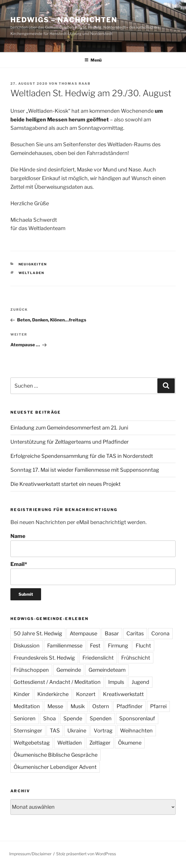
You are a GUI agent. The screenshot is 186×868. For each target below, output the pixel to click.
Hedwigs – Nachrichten (64, 20)
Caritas (135, 633)
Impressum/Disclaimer (30, 854)
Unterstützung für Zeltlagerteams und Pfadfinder (70, 442)
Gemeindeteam (107, 670)
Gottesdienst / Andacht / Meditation (57, 682)
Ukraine (77, 731)
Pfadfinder (130, 706)
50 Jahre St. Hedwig (38, 633)
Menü (93, 60)
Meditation (27, 706)
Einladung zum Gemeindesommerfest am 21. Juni (69, 428)
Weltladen (32, 273)
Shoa (49, 718)
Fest (95, 646)
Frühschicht (136, 658)
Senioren (25, 718)
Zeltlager (100, 743)
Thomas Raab (75, 84)
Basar (112, 633)
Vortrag (103, 731)
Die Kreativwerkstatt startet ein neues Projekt (66, 484)
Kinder (22, 694)
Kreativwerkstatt (123, 694)
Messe (55, 706)
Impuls (116, 682)
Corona (160, 633)
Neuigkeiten (33, 264)
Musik (78, 706)
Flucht (143, 646)
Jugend (140, 682)
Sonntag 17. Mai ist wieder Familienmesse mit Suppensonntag (85, 470)
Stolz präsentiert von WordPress (86, 854)
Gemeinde (69, 670)
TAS (55, 731)
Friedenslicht (98, 658)
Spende (73, 718)
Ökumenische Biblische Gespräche (56, 755)
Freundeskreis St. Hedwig (44, 658)
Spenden (101, 718)
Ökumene (130, 743)
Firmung (118, 646)
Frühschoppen (31, 670)
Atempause (83, 633)
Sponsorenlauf (137, 718)
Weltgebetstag (32, 743)
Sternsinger (28, 731)
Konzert (86, 694)
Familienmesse (65, 646)
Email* (93, 573)
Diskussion (27, 646)
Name (93, 545)
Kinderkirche (53, 694)
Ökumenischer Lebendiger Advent (55, 767)
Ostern (101, 706)
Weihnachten (136, 731)
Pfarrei (158, 706)
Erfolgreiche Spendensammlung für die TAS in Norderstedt (82, 456)
